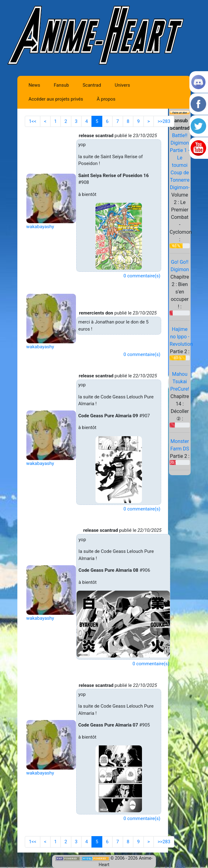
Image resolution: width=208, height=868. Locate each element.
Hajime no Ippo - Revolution (181, 337)
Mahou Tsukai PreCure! (180, 382)
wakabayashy (40, 227)
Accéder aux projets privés (56, 99)
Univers (122, 85)
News (34, 85)
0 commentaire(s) (142, 276)
